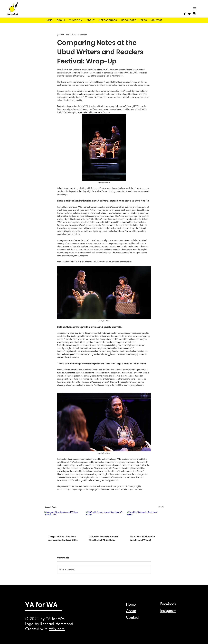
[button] (194, 9)
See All (161, 506)
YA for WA (41, 605)
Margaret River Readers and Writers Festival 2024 (63, 538)
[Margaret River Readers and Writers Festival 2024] (63, 521)
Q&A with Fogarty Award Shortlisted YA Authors (103, 538)
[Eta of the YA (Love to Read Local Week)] (145, 521)
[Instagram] (194, 14)
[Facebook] (185, 14)
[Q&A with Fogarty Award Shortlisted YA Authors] (104, 521)
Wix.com (57, 629)
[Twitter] (189, 14)
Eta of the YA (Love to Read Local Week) (142, 538)
